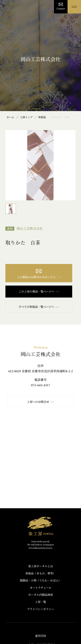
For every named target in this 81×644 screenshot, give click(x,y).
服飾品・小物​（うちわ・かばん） (40, 580)
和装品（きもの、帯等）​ (41, 573)
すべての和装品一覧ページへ (39, 307)
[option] (41, 165)
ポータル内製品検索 (40, 595)
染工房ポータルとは (40, 566)
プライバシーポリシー (40, 609)
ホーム (10, 117)
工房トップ (26, 117)
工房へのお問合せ (40, 402)
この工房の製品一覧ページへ (39, 291)
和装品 (42, 117)
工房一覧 (40, 602)
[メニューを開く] (74, 7)
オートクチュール (41, 588)
